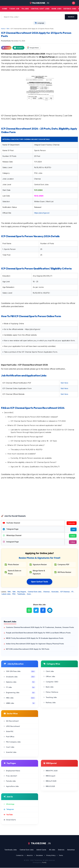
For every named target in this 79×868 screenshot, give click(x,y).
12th (14, 592)
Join (73, 529)
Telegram (9, 810)
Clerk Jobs (49, 672)
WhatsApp (9, 804)
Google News (33, 48)
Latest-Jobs (6, 594)
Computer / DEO (51, 682)
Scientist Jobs (10, 753)
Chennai (47, 592)
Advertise (71, 850)
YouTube (8, 815)
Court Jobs (9, 747)
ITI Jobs (20, 688)
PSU (14, 594)
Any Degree (22, 592)
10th (9, 592)
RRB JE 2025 (49, 787)
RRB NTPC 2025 (50, 771)
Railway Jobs (50, 703)
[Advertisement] (39, 497)
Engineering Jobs (20, 693)
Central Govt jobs (40, 9)
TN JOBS (25, 9)
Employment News (12, 771)
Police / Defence (51, 692)
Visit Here (64, 383)
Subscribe (71, 523)
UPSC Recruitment (12, 726)
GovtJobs (55, 592)
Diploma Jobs (20, 682)
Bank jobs (57, 9)
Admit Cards (41, 850)
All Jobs (52, 850)
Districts (61, 850)
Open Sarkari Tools (39, 582)
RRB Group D (49, 776)
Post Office (9, 737)
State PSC (9, 732)
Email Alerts (10, 820)
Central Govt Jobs (35, 592)
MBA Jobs (20, 698)
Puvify (44, 863)
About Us (30, 856)
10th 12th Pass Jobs (20, 672)
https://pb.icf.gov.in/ (42, 213)
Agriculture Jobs (11, 787)
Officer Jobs (49, 677)
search (71, 17)
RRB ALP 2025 (50, 781)
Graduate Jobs (20, 677)
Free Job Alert (10, 776)
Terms (61, 856)
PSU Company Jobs (12, 742)
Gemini (6, 48)
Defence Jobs (70, 9)
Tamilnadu (21, 594)
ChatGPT (18, 48)
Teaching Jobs (50, 698)
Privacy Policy (51, 856)
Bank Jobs (48, 687)
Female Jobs (10, 781)
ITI (73, 592)
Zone (29, 594)
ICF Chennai (65, 592)
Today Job (14, 9)
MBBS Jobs (20, 703)
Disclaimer (39, 856)
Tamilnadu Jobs (11, 850)
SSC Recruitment (11, 721)
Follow (73, 536)
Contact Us (20, 856)
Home (5, 9)
